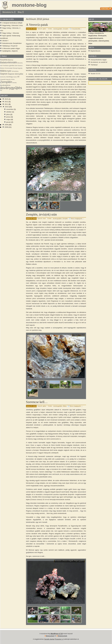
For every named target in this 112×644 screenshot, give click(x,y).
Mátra (65, 406)
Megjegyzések (62, 636)
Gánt (16, 66)
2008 (6, 127)
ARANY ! (5, 41)
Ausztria (4, 60)
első (1, 66)
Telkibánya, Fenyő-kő (10, 46)
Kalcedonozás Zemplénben (12, 43)
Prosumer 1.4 (59, 639)
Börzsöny (20, 63)
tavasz (15, 77)
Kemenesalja (9, 68)
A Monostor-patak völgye (11, 48)
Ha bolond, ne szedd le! (99, 62)
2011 (6, 104)
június (8, 117)
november (10, 109)
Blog (20, 12)
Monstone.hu (8, 12)
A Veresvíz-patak (37, 25)
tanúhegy (10, 77)
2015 (6, 99)
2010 (7, 107)
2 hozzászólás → (77, 29)
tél (18, 77)
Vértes (13, 79)
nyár (9, 71)
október (9, 112)
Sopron (4, 74)
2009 (6, 125)
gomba (12, 65)
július (8, 114)
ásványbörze (5, 85)
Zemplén (66, 29)
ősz (1, 90)
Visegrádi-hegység (5, 79)
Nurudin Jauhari (49, 639)
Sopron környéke (16, 74)
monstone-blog (29, 5)
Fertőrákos (6, 66)
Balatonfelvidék (9, 62)
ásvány (15, 83)
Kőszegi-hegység (17, 68)
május (8, 119)
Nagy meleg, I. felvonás (11, 33)
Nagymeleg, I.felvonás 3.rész (13, 25)
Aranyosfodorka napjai (98, 60)
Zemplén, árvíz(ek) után (41, 214)
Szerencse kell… (37, 402)
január (8, 122)
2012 (6, 102)
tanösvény (3, 77)
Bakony (11, 60)
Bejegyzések (50, 636)
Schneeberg (15, 71)
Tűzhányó (94, 65)
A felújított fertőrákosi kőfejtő (12, 23)
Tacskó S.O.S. (96, 74)
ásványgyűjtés (58, 29)
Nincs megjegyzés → (77, 219)
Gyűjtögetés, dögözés (10, 51)
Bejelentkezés (95, 51)
